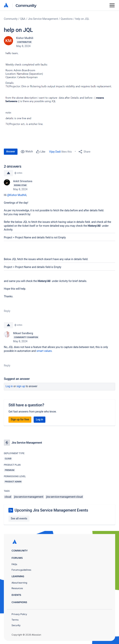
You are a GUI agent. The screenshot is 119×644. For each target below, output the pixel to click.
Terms (15, 620)
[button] (59, 91)
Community (26, 5)
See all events (19, 518)
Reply (7, 311)
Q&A (23, 19)
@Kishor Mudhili (17, 195)
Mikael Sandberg (23, 333)
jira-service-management (29, 497)
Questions (67, 19)
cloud (8, 497)
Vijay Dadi (55, 152)
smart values (44, 351)
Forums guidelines (21, 570)
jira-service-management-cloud (64, 497)
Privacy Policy (19, 614)
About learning (19, 583)
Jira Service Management (43, 19)
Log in (9, 386)
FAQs (14, 564)
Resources (17, 588)
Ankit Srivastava (23, 181)
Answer (11, 151)
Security (16, 625)
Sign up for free (20, 419)
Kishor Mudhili (25, 38)
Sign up (21, 386)
